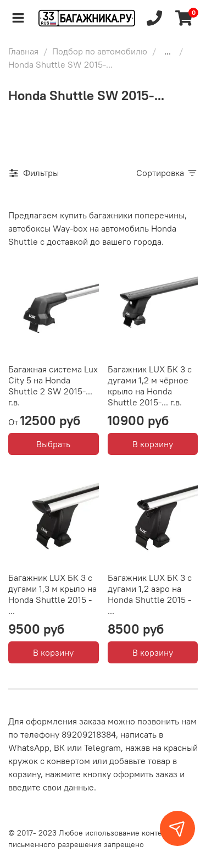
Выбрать (53, 444)
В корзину (153, 444)
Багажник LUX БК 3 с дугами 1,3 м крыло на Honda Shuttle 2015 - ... (52, 594)
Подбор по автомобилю (100, 51)
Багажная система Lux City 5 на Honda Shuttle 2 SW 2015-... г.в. (53, 386)
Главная (23, 51)
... (168, 51)
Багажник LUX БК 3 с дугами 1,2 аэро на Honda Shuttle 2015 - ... (150, 594)
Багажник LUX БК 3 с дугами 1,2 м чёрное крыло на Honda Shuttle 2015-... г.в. (150, 386)
